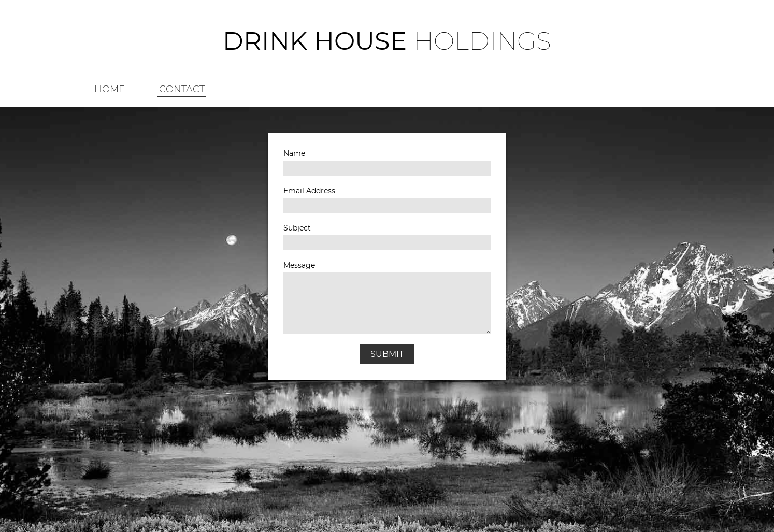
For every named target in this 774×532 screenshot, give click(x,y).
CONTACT (182, 89)
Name (294, 153)
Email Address (309, 191)
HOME (110, 89)
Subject (297, 228)
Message (299, 265)
